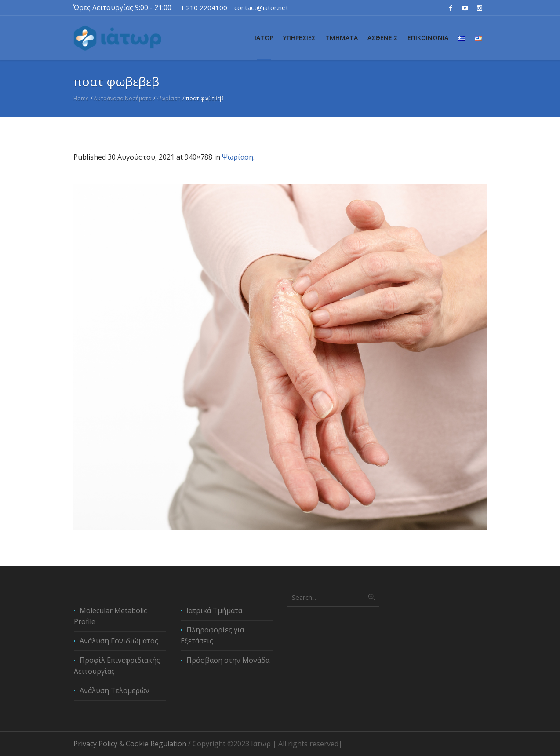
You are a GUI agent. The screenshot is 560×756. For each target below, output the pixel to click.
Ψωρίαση (169, 98)
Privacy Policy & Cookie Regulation (130, 744)
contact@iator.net (261, 7)
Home (81, 98)
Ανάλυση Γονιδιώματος (119, 641)
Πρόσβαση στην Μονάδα (228, 660)
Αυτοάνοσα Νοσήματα (123, 98)
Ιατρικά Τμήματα (214, 610)
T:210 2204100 (204, 7)
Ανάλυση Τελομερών (115, 690)
